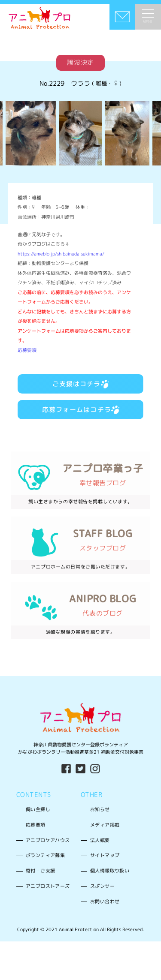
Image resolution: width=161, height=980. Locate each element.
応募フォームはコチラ (81, 410)
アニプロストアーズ (48, 886)
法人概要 (100, 840)
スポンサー (102, 886)
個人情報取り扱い (110, 871)
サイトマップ (105, 855)
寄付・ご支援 (40, 871)
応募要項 (27, 350)
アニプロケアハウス (48, 840)
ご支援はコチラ (81, 384)
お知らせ (100, 809)
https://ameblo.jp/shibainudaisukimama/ (61, 254)
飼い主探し (38, 809)
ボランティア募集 (45, 855)
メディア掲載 (105, 825)
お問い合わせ (105, 902)
